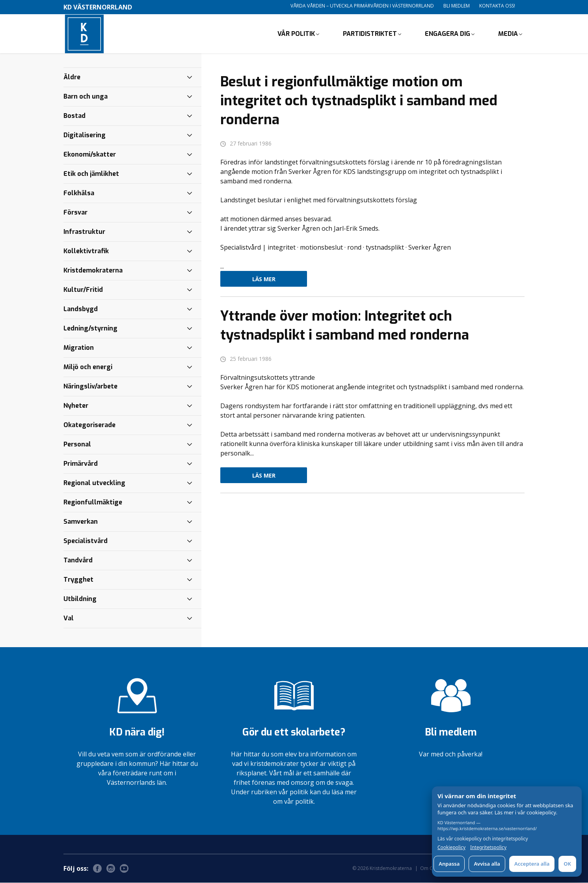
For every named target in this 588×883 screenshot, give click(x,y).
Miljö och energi (88, 367)
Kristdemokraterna (93, 271)
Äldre (72, 77)
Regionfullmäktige (93, 503)
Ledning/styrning (90, 329)
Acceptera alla (532, 864)
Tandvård (78, 561)
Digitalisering (85, 135)
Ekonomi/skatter (90, 155)
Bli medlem (457, 6)
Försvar (75, 213)
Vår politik (296, 34)
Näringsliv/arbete (90, 387)
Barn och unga (86, 97)
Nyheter (76, 406)
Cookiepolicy (451, 848)
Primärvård (81, 464)
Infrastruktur (84, 232)
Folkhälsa (79, 193)
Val (69, 619)
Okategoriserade (89, 425)
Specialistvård (86, 541)
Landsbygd (81, 309)
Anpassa (449, 864)
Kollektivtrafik (86, 251)
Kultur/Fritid (83, 290)
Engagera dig (448, 34)
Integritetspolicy (488, 848)
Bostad (74, 116)
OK (567, 864)
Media (508, 34)
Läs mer (264, 279)
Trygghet (78, 580)
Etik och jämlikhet (91, 174)
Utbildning (80, 599)
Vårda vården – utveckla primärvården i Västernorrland (362, 6)
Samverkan (81, 522)
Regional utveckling (94, 483)
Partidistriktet (370, 34)
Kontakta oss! (497, 6)
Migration (79, 348)
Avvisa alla (487, 864)
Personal (77, 445)
